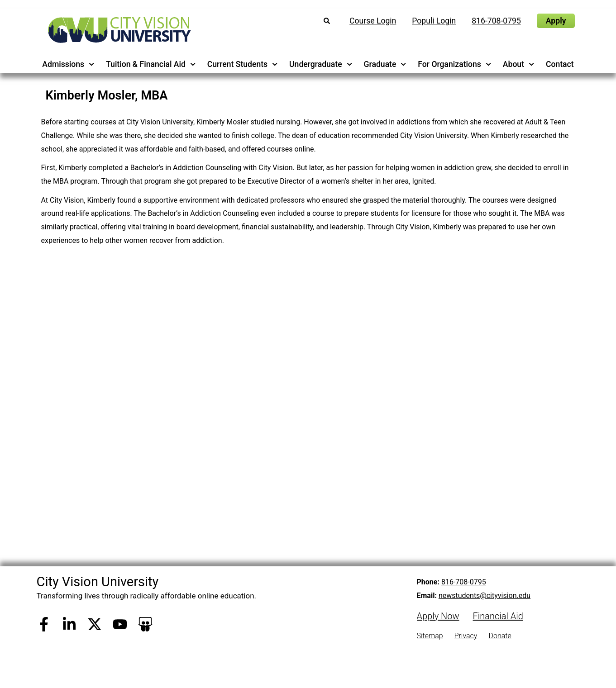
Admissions (68, 64)
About (519, 64)
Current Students (243, 64)
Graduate (385, 64)
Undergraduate (321, 64)
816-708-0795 (464, 582)
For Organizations (454, 64)
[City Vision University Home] (118, 30)
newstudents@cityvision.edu (485, 595)
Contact (560, 64)
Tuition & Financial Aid (151, 64)
